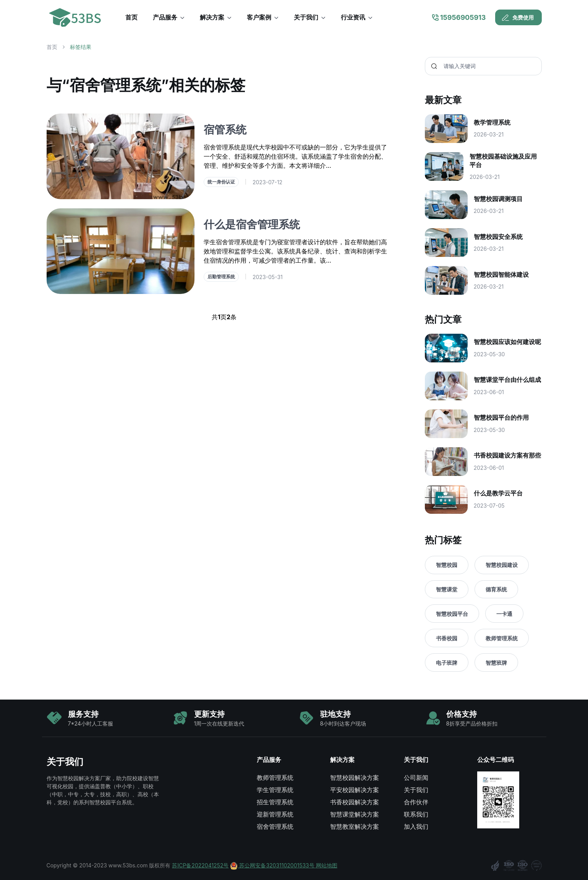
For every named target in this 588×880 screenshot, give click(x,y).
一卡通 (504, 614)
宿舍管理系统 (275, 826)
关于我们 (416, 790)
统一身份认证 (221, 182)
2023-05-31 (268, 277)
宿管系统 (225, 130)
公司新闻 (416, 778)
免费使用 (518, 18)
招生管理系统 (275, 802)
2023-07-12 (267, 182)
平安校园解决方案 (355, 790)
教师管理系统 (502, 638)
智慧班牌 (496, 663)
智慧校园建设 (502, 565)
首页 (52, 47)
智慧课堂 (447, 589)
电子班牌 (447, 663)
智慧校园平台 (452, 614)
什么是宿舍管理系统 (252, 224)
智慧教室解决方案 (355, 826)
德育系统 (496, 589)
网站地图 (327, 865)
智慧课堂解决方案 (355, 814)
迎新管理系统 (275, 814)
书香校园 (447, 638)
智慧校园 (447, 565)
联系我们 (416, 814)
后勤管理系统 (221, 277)
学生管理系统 (275, 790)
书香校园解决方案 (355, 802)
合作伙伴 (416, 802)
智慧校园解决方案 (355, 778)
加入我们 (416, 826)
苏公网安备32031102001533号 (273, 865)
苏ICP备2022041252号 (200, 865)
